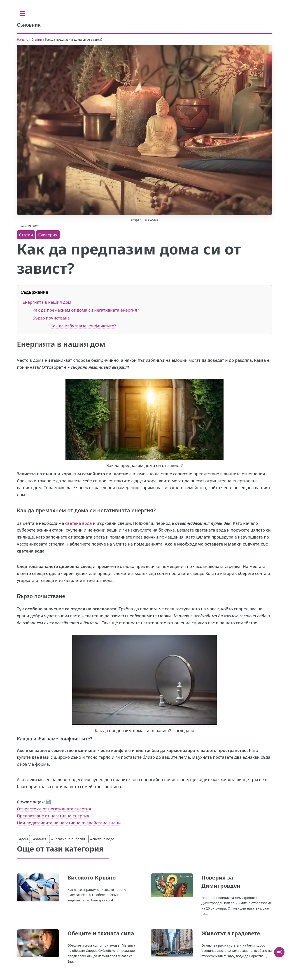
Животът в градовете (231, 933)
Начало (23, 39)
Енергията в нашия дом (47, 302)
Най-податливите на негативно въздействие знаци (69, 823)
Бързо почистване (51, 318)
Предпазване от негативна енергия (53, 816)
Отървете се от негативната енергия (54, 809)
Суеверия (48, 235)
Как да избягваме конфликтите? (83, 326)
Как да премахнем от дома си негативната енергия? (86, 310)
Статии (37, 39)
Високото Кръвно (92, 877)
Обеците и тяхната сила (101, 933)
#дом (23, 839)
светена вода (78, 523)
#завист (40, 839)
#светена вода (102, 839)
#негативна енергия (68, 839)
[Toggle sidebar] (22, 14)
